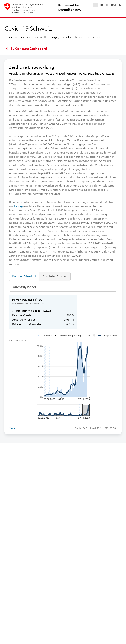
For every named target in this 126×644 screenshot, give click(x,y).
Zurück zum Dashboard (26, 49)
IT (107, 5)
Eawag (19, 206)
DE (95, 5)
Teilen (13, 428)
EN (119, 5)
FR (101, 5)
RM (113, 5)
